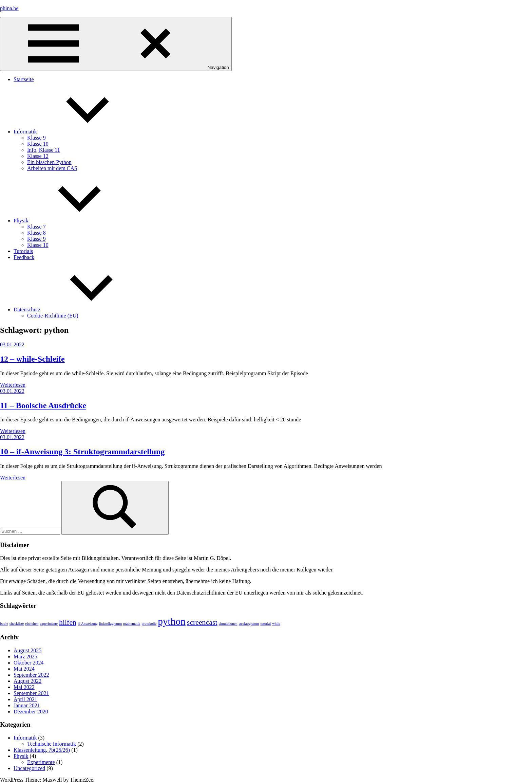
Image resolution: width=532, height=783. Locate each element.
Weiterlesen (13, 385)
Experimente (41, 762)
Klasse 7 (36, 227)
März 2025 (25, 657)
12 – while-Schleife (32, 359)
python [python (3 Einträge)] (172, 621)
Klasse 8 (36, 233)
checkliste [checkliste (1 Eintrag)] (17, 624)
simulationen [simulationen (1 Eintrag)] (228, 624)
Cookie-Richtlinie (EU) (53, 316)
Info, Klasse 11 (44, 150)
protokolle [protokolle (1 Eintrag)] (149, 624)
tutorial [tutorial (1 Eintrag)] (265, 624)
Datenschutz (78, 309)
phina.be (9, 8)
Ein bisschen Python (49, 162)
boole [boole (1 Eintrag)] (4, 624)
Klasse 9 (36, 138)
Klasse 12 (38, 156)
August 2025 (27, 650)
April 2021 (25, 699)
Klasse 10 (38, 144)
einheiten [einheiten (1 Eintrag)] (32, 624)
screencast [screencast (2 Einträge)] (202, 622)
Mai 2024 (24, 669)
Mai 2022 (24, 687)
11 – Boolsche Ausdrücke (43, 405)
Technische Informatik (52, 744)
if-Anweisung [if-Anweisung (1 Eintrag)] (88, 624)
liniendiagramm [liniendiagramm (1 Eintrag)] (110, 624)
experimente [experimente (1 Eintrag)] (49, 624)
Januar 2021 (27, 705)
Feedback (24, 257)
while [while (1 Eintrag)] (276, 624)
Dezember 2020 (31, 712)
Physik (72, 221)
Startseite (24, 79)
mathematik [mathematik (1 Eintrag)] (132, 624)
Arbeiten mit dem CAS (52, 168)
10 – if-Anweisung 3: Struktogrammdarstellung (82, 452)
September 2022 (31, 675)
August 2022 (27, 681)
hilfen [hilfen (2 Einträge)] (68, 622)
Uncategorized (29, 768)
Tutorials (23, 251)
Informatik (76, 132)
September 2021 (31, 693)
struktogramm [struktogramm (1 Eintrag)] (249, 624)
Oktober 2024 (28, 663)
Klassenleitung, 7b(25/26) (42, 750)
